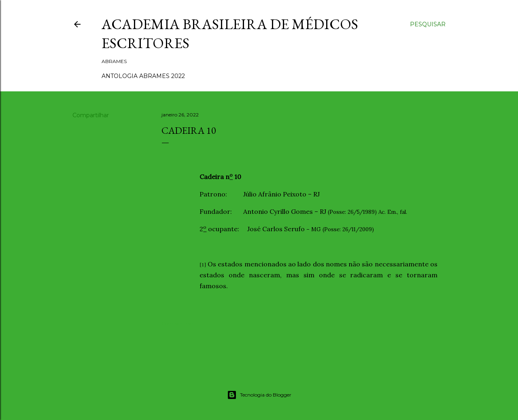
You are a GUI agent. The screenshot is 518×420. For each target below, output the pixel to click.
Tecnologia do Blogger (259, 395)
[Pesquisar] (428, 24)
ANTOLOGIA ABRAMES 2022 (143, 76)
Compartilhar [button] (91, 115)
